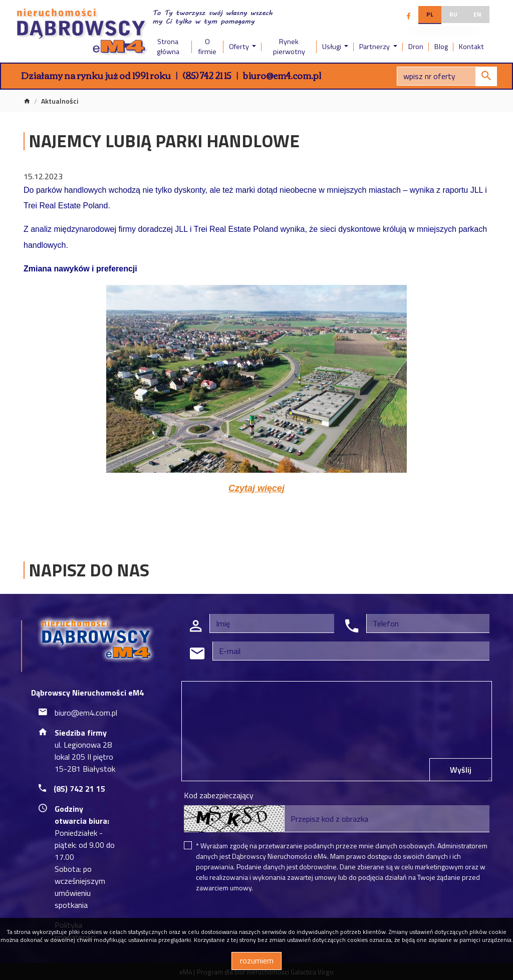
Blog (441, 47)
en (477, 14)
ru (453, 14)
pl (430, 14)
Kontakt (471, 47)
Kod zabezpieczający (219, 795)
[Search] (447, 76)
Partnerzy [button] (375, 47)
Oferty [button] (240, 47)
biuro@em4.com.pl (282, 75)
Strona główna (168, 47)
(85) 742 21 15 (207, 75)
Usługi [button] (332, 47)
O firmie (207, 47)
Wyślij (461, 770)
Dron (416, 47)
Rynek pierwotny (289, 47)
